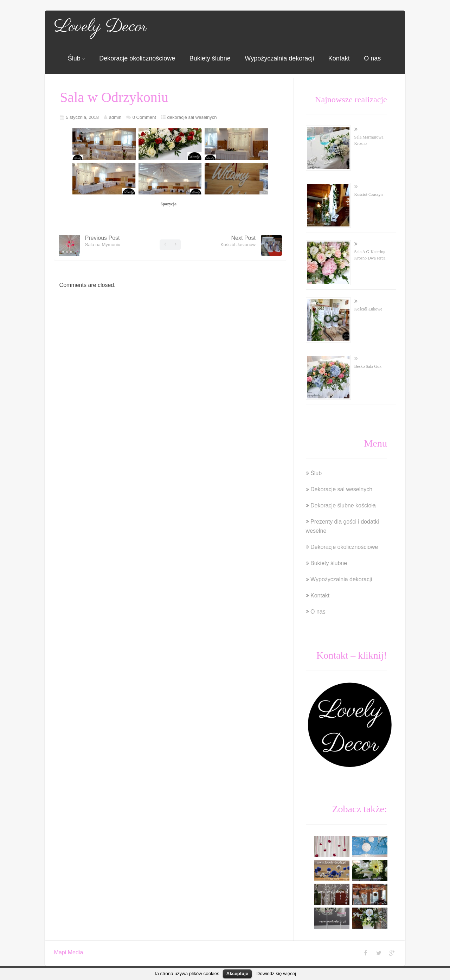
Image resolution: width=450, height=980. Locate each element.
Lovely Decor (101, 27)
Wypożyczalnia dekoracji (279, 58)
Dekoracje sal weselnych (341, 489)
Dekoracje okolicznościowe (137, 58)
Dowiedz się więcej (277, 973)
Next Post (238, 241)
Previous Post (103, 241)
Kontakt (339, 58)
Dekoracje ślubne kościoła (343, 505)
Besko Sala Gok (368, 366)
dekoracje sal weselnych (192, 117)
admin (115, 117)
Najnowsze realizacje (351, 100)
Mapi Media (69, 952)
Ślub (76, 58)
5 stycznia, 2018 (82, 117)
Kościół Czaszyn (369, 194)
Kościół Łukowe (368, 309)
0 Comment (144, 117)
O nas (372, 58)
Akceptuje (237, 973)
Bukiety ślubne (210, 58)
